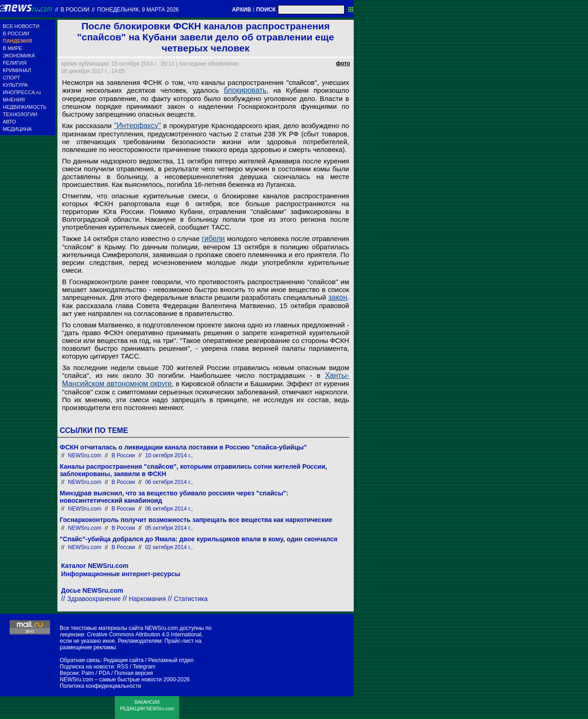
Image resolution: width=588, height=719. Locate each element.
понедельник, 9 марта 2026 (138, 10)
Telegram (144, 667)
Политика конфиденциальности (100, 686)
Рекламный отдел (171, 660)
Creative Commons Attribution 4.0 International (144, 635)
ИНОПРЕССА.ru (22, 92)
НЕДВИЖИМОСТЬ (25, 107)
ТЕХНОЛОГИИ (20, 114)
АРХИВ (242, 10)
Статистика (191, 599)
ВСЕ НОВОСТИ (21, 26)
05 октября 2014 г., (169, 528)
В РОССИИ (16, 34)
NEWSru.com (85, 455)
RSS (122, 667)
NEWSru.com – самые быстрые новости (111, 680)
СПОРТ (11, 78)
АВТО (9, 122)
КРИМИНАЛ (17, 70)
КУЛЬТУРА (15, 85)
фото (343, 63)
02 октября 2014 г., (169, 547)
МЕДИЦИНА (17, 129)
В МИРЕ (12, 48)
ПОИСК (266, 10)
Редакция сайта (124, 660)
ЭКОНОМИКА (19, 56)
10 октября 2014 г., (169, 455)
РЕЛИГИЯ (15, 63)
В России (75, 10)
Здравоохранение (94, 599)
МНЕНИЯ (14, 100)
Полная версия (134, 673)
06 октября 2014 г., (169, 482)
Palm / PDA (95, 673)
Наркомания (147, 599)
